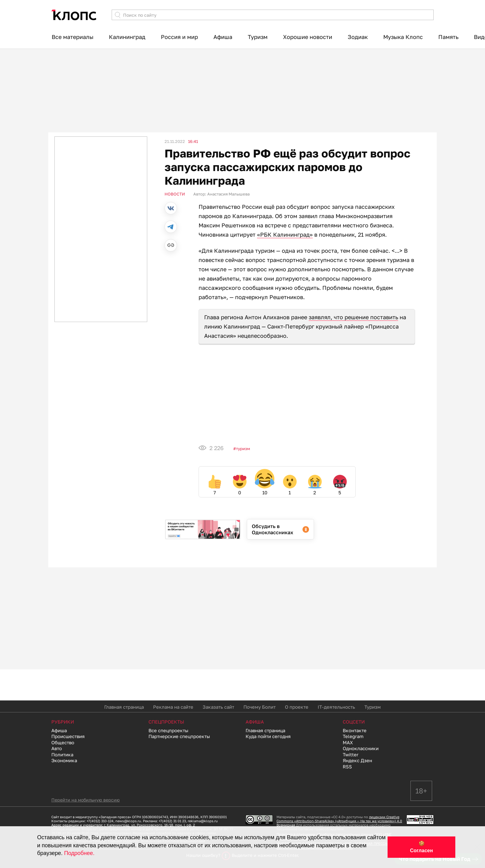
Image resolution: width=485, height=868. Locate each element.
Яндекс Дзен (357, 760)
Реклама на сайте (173, 707)
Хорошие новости (308, 37)
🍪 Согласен (421, 847)
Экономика (64, 760)
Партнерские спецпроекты (179, 736)
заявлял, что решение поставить (353, 317)
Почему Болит (260, 707)
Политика (62, 754)
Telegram (353, 736)
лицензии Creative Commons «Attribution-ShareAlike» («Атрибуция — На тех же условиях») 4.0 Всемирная (339, 821)
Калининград (127, 37)
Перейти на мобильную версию (86, 800)
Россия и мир (179, 37)
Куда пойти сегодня (268, 736)
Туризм (258, 37)
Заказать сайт (218, 707)
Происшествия (68, 736)
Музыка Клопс (403, 37)
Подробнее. (79, 853)
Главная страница (124, 707)
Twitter (351, 754)
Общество (63, 742)
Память (448, 37)
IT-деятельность (336, 707)
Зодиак (358, 37)
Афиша (223, 37)
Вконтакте (355, 730)
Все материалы (73, 37)
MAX (348, 742)
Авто (57, 748)
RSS (347, 767)
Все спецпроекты (168, 730)
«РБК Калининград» (285, 234)
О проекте (297, 707)
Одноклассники (361, 748)
